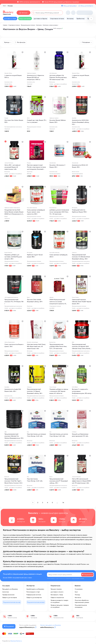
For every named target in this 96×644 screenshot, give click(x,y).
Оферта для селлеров (10, 597)
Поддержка (9, 626)
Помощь (77, 595)
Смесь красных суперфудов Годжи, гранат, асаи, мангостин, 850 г (36, 212)
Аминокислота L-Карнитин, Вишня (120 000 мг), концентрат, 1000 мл (36, 77)
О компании (79, 589)
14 (63, 502)
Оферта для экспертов (34, 597)
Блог (76, 592)
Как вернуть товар (57, 595)
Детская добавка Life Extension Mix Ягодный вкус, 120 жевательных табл (58, 77)
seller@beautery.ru (47, 627)
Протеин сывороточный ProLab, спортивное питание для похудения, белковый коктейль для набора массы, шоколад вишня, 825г (36, 169)
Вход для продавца (70, 6)
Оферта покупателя (57, 597)
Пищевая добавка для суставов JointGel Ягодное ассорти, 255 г (13, 257)
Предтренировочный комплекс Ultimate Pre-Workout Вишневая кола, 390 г (14, 436)
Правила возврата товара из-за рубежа (59, 601)
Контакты (78, 597)
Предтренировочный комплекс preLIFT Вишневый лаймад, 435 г (59, 481)
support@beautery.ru (27, 627)
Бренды (7, 42)
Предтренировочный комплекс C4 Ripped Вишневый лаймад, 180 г (35, 391)
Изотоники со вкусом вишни (50, 25)
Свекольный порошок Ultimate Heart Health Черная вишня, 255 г (82, 302)
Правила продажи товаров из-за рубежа (60, 606)
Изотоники (39, 25)
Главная (5, 25)
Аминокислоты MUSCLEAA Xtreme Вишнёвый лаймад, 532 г (81, 122)
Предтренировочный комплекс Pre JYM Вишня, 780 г (14, 302)
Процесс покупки (56, 589)
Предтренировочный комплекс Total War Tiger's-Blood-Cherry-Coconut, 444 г (14, 481)
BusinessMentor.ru (16, 641)
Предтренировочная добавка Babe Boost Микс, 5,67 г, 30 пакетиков (58, 346)
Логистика (6, 592)
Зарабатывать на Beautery (35, 589)
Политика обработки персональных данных (82, 601)
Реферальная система (34, 595)
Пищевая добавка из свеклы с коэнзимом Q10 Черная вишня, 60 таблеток (59, 391)
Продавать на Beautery (10, 589)
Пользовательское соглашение (81, 606)
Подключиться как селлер (12, 602)
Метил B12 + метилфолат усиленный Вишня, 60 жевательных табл (13, 167)
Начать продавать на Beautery (51, 625)
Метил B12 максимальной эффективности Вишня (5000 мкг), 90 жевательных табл (81, 481)
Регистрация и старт (33, 592)
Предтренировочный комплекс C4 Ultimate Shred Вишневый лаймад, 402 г (81, 257)
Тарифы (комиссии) (8, 595)
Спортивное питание (14, 25)
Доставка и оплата (57, 592)
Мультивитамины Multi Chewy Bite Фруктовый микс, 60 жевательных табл (36, 346)
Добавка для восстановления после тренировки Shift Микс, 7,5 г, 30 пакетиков (59, 212)
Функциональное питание (28, 25)
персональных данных (78, 578)
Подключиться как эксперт (36, 602)
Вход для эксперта (87, 6)
